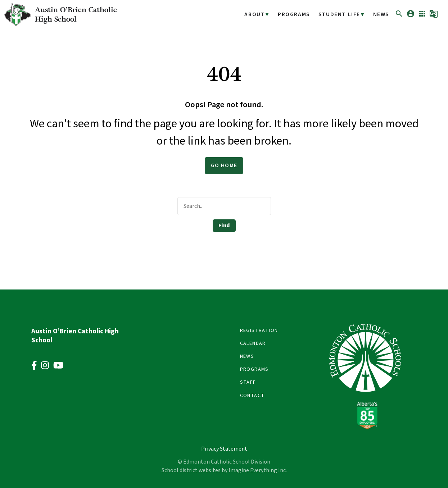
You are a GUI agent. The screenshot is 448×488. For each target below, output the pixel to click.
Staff (248, 382)
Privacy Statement (224, 449)
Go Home (224, 165)
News (381, 15)
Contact (252, 396)
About (261, 15)
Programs (298, 15)
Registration (259, 330)
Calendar (253, 343)
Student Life (341, 15)
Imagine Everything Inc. (258, 470)
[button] (399, 16)
